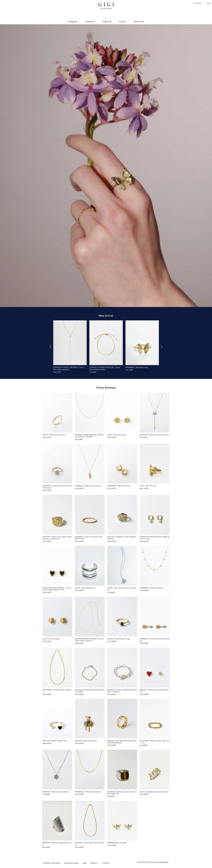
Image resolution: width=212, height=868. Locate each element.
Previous (51, 347)
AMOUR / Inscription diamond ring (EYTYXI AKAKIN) (122, 742)
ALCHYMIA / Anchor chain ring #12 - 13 (155, 742)
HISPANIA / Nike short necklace (88, 486)
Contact (122, 22)
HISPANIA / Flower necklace (152, 588)
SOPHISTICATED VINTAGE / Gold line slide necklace (69, 368)
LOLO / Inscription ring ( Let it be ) (154, 792)
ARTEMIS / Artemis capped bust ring (57, 844)
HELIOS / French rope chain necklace (90, 844)
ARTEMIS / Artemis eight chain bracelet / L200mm (122, 691)
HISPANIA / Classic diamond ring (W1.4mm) (89, 538)
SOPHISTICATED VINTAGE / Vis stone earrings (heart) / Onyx (57, 589)
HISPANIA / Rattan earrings (119, 486)
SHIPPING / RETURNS (52, 863)
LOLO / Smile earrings (117, 435)
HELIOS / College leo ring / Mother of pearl (122, 538)
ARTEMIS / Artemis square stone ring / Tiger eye (122, 793)
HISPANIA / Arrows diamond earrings (154, 640)
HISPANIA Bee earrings (117, 843)
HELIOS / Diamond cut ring (54, 435)
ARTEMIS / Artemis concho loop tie (154, 435)
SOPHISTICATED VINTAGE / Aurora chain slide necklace (90, 640)
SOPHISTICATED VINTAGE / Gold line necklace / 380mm (89, 436)
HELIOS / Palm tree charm (86, 741)
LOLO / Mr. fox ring (148, 486)
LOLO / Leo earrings (51, 639)
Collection (90, 22)
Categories (73, 22)
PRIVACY (94, 863)
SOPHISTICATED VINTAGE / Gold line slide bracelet (105, 368)
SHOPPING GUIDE (71, 863)
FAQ (85, 863)
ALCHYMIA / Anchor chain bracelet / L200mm (90, 691)
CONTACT (106, 863)
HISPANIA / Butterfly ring (137, 367)
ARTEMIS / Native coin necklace (56, 792)
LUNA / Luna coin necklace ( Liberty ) (122, 589)
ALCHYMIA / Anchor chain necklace (57, 691)
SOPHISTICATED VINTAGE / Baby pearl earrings (155, 538)
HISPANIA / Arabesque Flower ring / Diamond (57, 487)
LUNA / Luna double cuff (85, 588)
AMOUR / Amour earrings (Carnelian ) (154, 691)
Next (161, 347)
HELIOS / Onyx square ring (119, 639)
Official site (139, 22)
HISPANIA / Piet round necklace (88, 792)
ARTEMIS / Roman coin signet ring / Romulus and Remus (57, 538)
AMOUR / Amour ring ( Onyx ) (55, 741)
